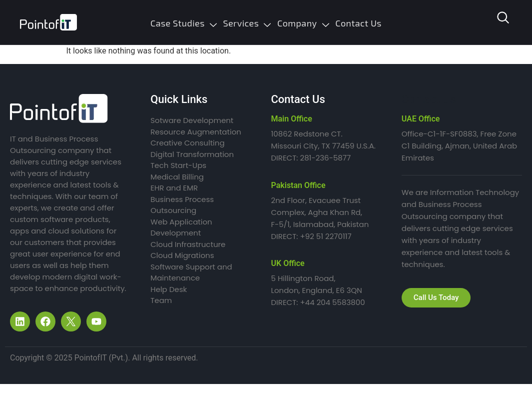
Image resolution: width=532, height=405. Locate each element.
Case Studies (184, 24)
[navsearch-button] (503, 20)
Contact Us (358, 23)
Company (303, 24)
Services (247, 24)
